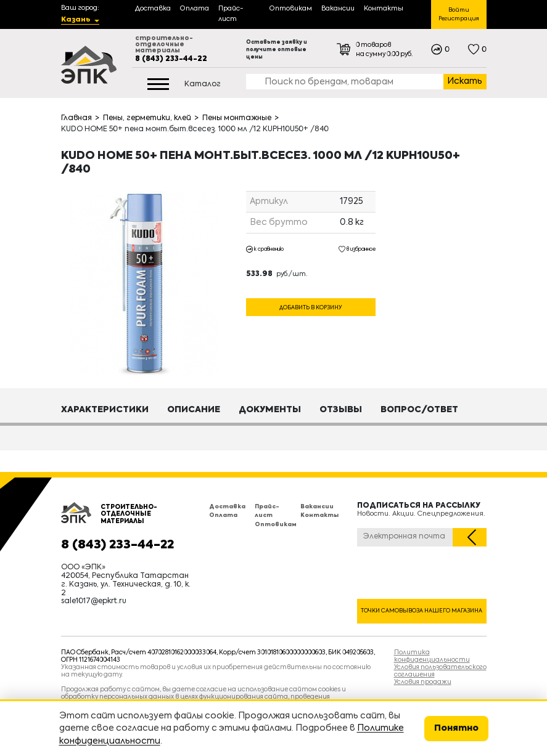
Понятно (456, 728)
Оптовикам (276, 525)
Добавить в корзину (311, 308)
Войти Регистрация (459, 14)
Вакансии (317, 507)
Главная (76, 118)
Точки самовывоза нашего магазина (422, 611)
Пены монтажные (237, 118)
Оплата (223, 515)
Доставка (227, 507)
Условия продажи (423, 682)
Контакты (319, 515)
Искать (465, 81)
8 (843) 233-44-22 (171, 59)
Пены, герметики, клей (147, 118)
